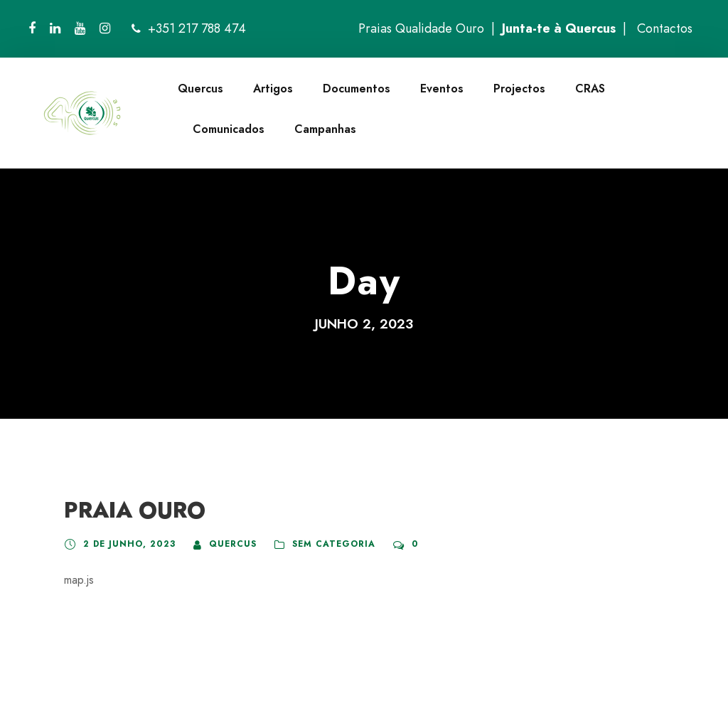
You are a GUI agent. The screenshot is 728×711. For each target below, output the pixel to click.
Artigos (273, 89)
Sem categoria (334, 544)
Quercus (200, 89)
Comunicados (229, 129)
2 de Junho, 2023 (129, 544)
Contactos (665, 28)
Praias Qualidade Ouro (421, 28)
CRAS (590, 89)
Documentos (357, 89)
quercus (233, 544)
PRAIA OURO (135, 510)
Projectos (519, 89)
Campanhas (325, 129)
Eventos (442, 89)
